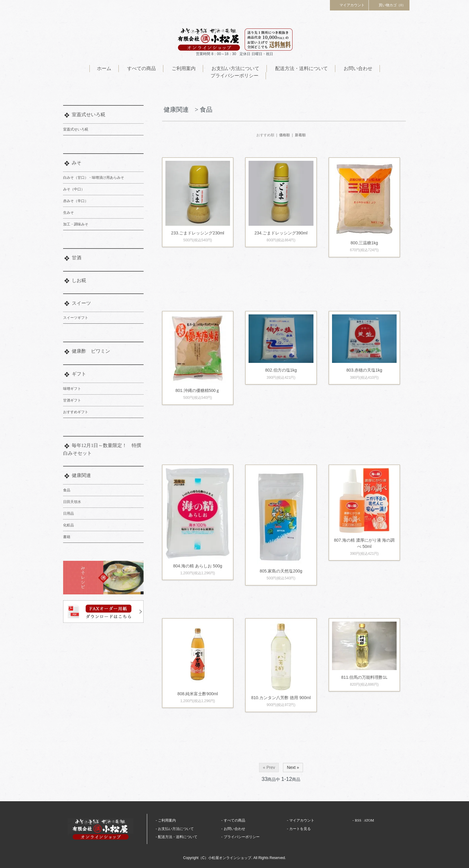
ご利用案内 (184, 68)
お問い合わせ (358, 68)
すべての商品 (141, 68)
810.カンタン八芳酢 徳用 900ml (281, 698)
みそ (77, 163)
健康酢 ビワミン (91, 351)
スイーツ (81, 303)
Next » (293, 767)
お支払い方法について (235, 68)
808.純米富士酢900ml (198, 694)
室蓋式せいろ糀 (89, 115)
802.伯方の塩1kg (281, 370)
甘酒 (77, 258)
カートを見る (300, 829)
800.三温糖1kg (364, 243)
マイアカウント (349, 5)
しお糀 (79, 280)
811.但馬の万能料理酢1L (366, 677)
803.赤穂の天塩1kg (364, 370)
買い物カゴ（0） (389, 5)
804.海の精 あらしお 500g (198, 566)
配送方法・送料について (301, 68)
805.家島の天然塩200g (281, 571)
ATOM (369, 820)
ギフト (79, 374)
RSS (358, 820)
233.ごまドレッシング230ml (198, 233)
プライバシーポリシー (234, 76)
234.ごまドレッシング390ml (281, 233)
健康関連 (81, 475)
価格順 (284, 135)
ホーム (104, 68)
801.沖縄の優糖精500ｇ (198, 390)
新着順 (300, 135)
